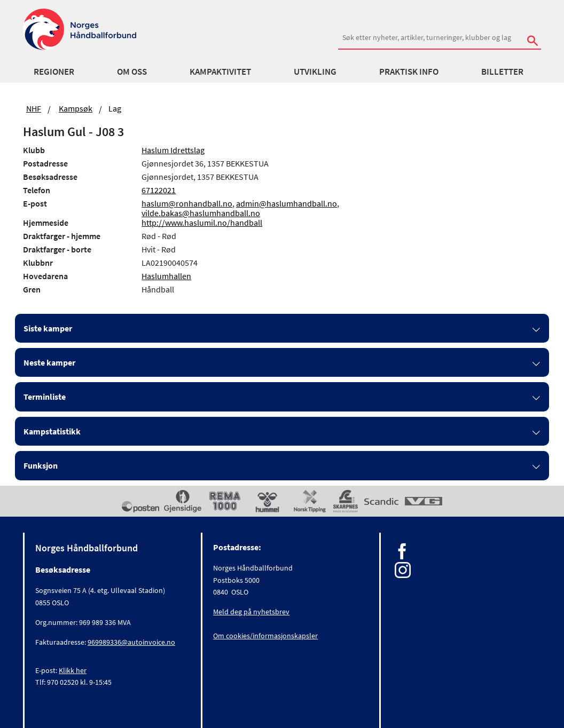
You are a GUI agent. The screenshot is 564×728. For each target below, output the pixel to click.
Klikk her (73, 670)
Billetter (502, 72)
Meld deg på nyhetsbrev (251, 612)
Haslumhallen (166, 276)
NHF (34, 108)
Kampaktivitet (220, 72)
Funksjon (41, 465)
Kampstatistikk (52, 431)
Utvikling (315, 72)
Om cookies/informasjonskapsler (265, 636)
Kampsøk (76, 108)
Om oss (132, 72)
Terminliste (45, 397)
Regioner (54, 72)
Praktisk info (409, 72)
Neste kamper (49, 362)
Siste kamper (48, 328)
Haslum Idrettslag (173, 150)
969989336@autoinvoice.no (131, 642)
